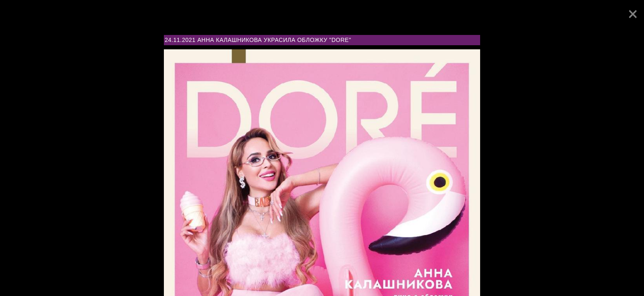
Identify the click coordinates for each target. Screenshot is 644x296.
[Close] (633, 14)
